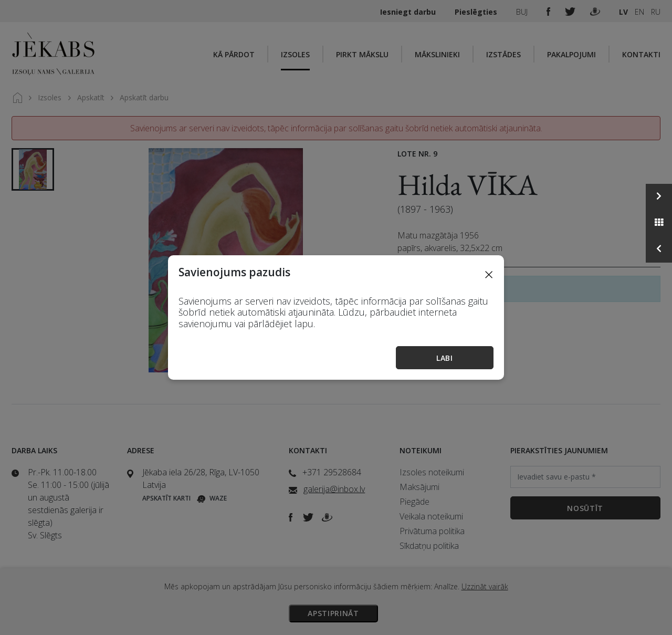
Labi (445, 358)
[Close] (489, 274)
